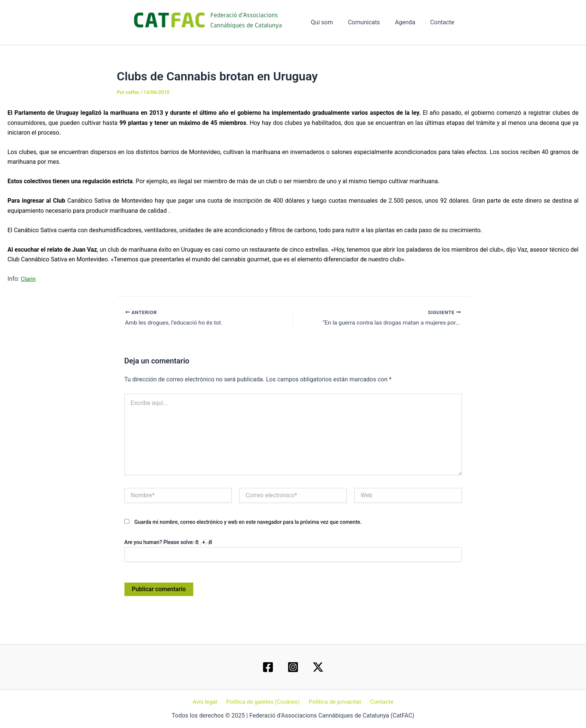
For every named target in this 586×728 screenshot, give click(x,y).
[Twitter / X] (318, 667)
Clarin (29, 279)
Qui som (332, 22)
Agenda (410, 22)
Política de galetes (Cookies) (264, 702)
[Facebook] (268, 667)
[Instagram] (293, 667)
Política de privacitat (335, 702)
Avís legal (207, 702)
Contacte (444, 22)
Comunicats (371, 22)
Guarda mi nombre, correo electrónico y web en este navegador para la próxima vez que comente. (248, 522)
